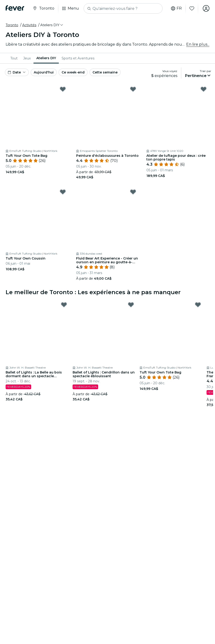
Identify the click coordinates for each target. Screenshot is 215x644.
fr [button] (176, 8)
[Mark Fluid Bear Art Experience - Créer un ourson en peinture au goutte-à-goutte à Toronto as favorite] (133, 192)
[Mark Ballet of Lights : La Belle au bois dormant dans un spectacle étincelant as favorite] (64, 305)
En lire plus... (198, 44)
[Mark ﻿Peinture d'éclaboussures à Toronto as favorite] (133, 89)
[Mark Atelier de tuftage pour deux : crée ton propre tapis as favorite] (204, 89)
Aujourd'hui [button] (44, 72)
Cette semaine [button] (105, 72)
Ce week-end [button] (73, 72)
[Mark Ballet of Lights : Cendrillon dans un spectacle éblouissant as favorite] (131, 305)
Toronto (12, 25)
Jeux (27, 58)
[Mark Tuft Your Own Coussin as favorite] (63, 192)
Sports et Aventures (78, 58)
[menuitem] (14, 58)
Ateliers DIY (46, 58)
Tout (14, 58)
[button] (52, 25)
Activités (29, 25)
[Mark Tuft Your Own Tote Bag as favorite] (63, 89)
